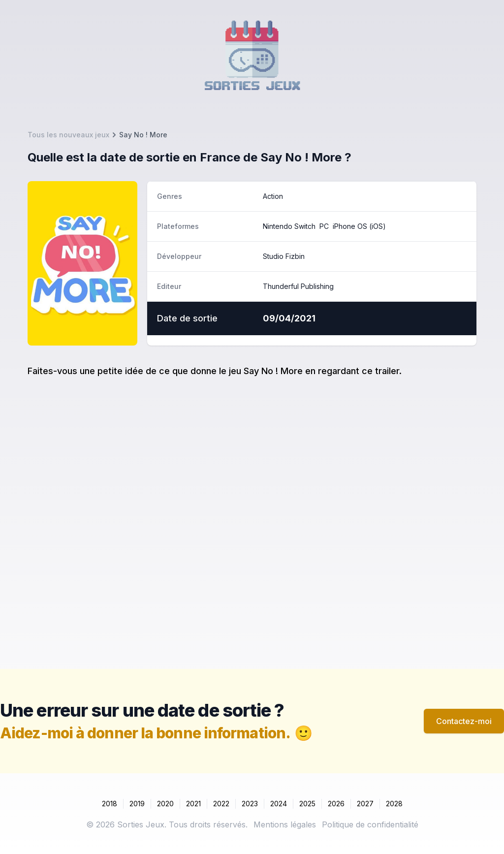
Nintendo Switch (289, 226)
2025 (307, 804)
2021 (193, 804)
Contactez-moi (464, 721)
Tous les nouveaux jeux (68, 135)
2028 (394, 804)
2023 (250, 804)
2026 (336, 804)
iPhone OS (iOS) (359, 226)
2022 (221, 804)
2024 (279, 804)
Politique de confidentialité (370, 824)
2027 (365, 804)
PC (324, 226)
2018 (110, 804)
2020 (165, 804)
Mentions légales (285, 824)
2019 (137, 804)
